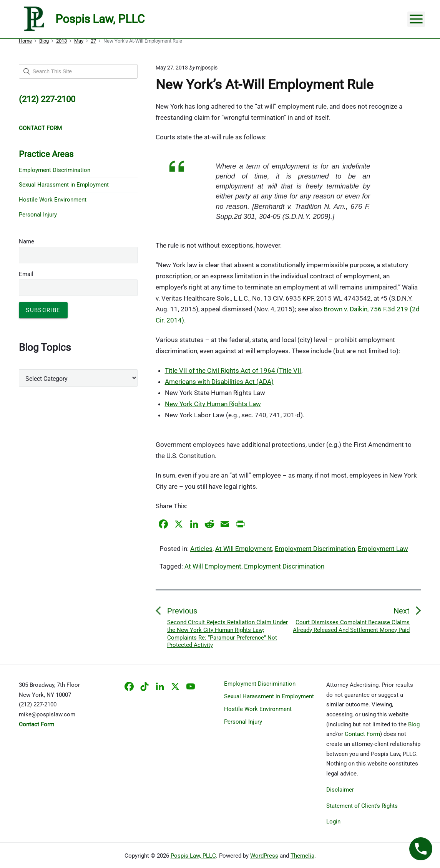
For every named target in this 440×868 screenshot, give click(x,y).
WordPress (264, 856)
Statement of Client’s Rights (362, 806)
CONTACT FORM (40, 128)
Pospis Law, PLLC (193, 856)
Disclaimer (340, 790)
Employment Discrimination (315, 549)
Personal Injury (38, 215)
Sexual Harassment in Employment (64, 185)
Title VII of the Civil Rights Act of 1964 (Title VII (233, 370)
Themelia (302, 856)
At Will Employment (244, 549)
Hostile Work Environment (53, 200)
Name (27, 241)
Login (333, 822)
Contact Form (362, 734)
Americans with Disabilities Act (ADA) (219, 382)
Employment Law (383, 549)
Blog (414, 724)
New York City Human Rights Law (213, 404)
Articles (201, 549)
